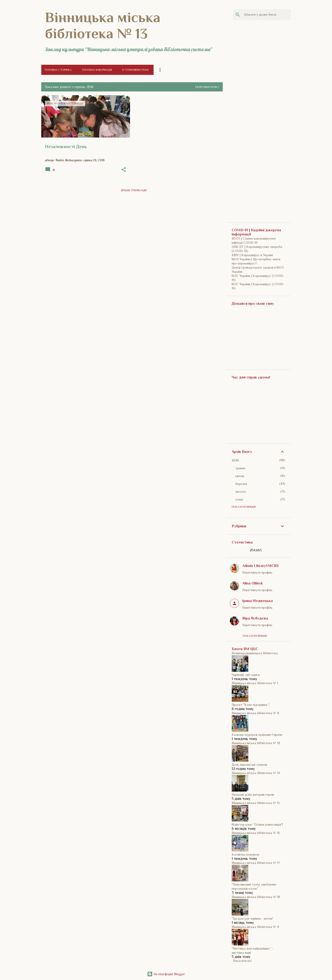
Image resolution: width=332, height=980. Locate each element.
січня (239, 499)
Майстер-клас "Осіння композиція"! (257, 824)
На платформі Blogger (166, 974)
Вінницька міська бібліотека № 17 (256, 863)
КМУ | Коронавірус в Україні (252, 255)
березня (241, 484)
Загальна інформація (97, 70)
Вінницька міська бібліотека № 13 (103, 25)
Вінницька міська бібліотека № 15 (256, 803)
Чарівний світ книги (246, 675)
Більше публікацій (134, 190)
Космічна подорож (245, 854)
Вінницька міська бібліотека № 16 (256, 833)
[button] (124, 170)
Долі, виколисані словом (249, 765)
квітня (240, 476)
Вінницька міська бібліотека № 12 (256, 743)
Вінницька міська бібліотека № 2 (255, 927)
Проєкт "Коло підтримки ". (251, 705)
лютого (241, 492)
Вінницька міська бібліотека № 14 (256, 773)
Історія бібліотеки (135, 70)
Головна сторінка (58, 70)
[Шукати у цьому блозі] (267, 15)
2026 (235, 460)
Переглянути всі (207, 87)
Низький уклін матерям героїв (253, 795)
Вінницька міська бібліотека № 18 (256, 897)
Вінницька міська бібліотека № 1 (255, 683)
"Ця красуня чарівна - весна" (253, 918)
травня (240, 468)
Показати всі (242, 961)
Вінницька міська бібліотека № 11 (255, 713)
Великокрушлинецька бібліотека (255, 653)
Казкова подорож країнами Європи (257, 735)
